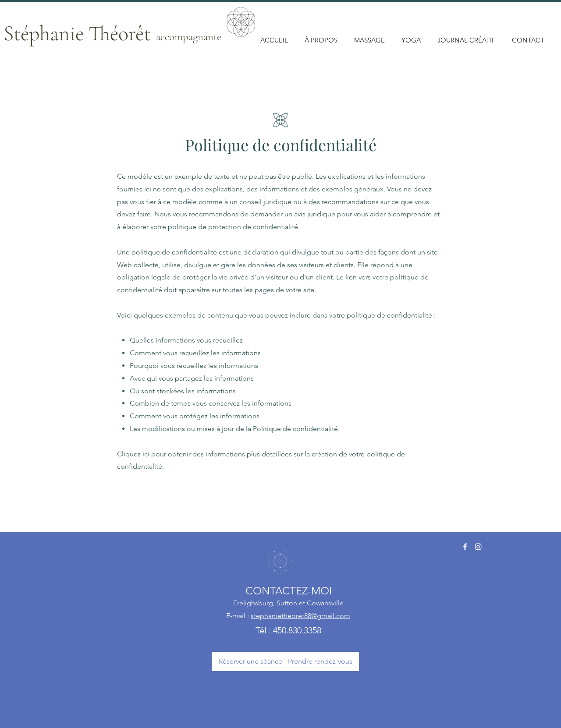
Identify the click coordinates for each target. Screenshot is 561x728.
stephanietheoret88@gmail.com (300, 616)
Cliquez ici (133, 454)
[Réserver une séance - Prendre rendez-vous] (285, 661)
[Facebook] (465, 547)
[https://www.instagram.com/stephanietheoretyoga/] (478, 547)
